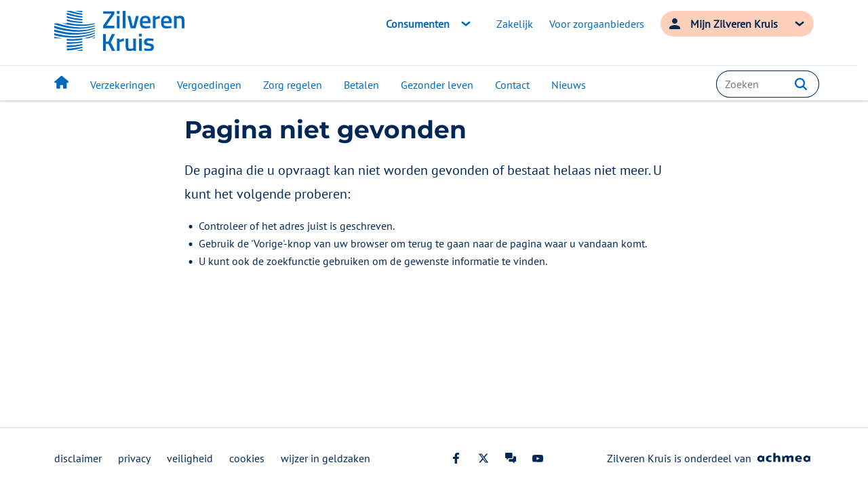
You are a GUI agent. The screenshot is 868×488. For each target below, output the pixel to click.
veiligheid (190, 458)
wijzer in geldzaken (325, 458)
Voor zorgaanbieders (597, 24)
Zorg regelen (293, 85)
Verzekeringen (123, 85)
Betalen (361, 85)
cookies (247, 458)
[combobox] (768, 84)
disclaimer (78, 458)
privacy (134, 458)
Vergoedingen (209, 85)
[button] (801, 84)
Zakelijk (515, 24)
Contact (512, 85)
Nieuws (569, 85)
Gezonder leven (437, 85)
